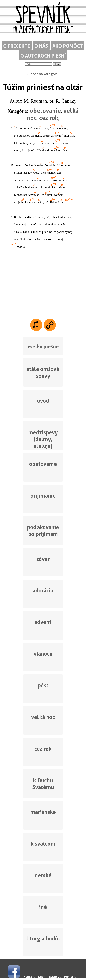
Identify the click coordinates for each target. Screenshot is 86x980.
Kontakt (29, 977)
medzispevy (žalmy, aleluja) (43, 439)
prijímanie (43, 496)
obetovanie (45, 111)
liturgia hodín (43, 939)
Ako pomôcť (68, 46)
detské (43, 875)
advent (43, 622)
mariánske (43, 812)
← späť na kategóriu (43, 74)
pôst (43, 685)
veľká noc (43, 717)
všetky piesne (43, 346)
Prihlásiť (70, 977)
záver (43, 559)
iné (43, 907)
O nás (41, 46)
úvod (43, 401)
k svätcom (43, 844)
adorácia (43, 591)
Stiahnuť (55, 977)
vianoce (43, 654)
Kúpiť (42, 977)
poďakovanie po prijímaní (43, 531)
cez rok (49, 118)
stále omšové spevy (43, 372)
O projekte (17, 46)
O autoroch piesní (43, 56)
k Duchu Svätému (43, 784)
